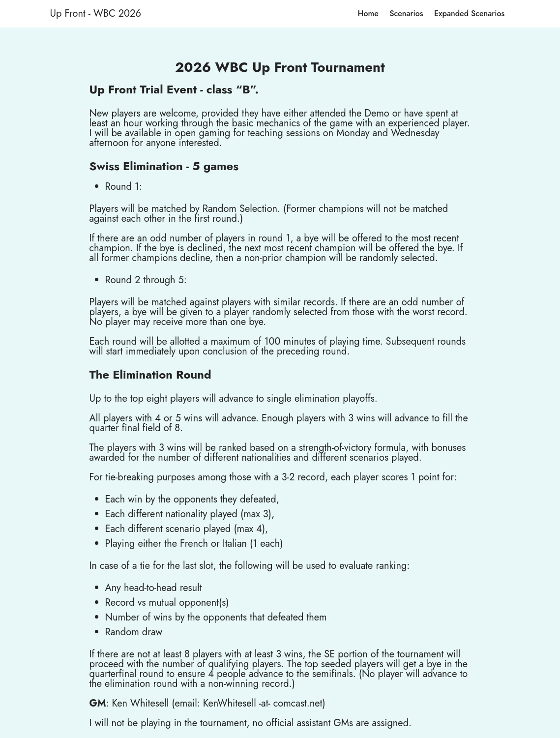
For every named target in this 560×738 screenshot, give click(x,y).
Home (368, 14)
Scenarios (406, 14)
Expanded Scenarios (469, 14)
